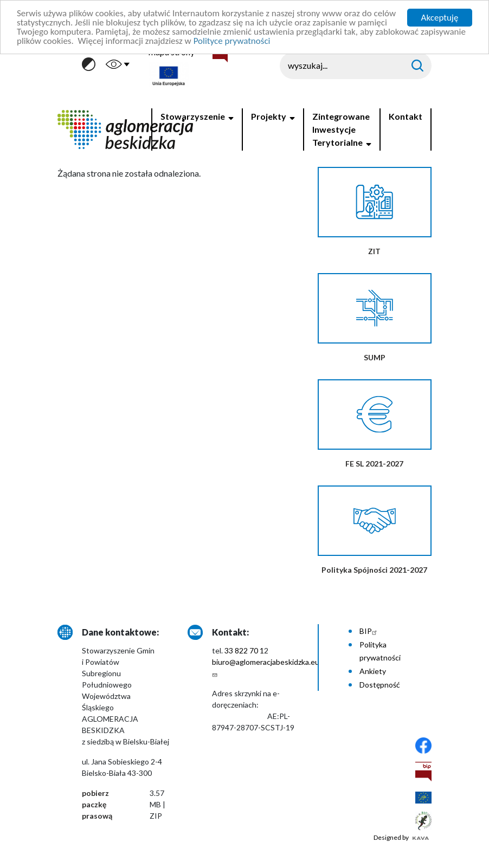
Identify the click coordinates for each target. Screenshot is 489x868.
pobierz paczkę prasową (97, 804)
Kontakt (406, 116)
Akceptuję (440, 18)
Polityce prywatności (232, 41)
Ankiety (373, 671)
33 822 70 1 (244, 650)
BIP (369, 631)
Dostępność (380, 685)
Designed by (401, 837)
